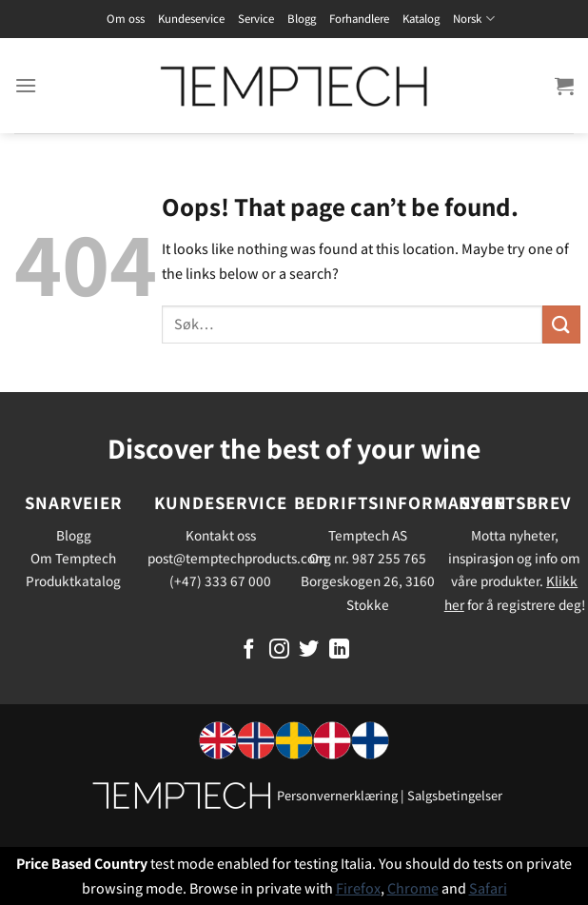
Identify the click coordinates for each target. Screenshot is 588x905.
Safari (488, 888)
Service (256, 19)
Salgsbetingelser (455, 795)
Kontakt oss (221, 535)
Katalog (421, 19)
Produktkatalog (73, 580)
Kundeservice (191, 19)
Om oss (126, 19)
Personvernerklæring (337, 795)
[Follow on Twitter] (309, 650)
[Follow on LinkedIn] (339, 650)
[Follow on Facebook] (249, 650)
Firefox (358, 888)
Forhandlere (359, 19)
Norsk (473, 19)
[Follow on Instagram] (279, 650)
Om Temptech (73, 558)
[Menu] (26, 85)
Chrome (413, 888)
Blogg (302, 19)
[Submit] (561, 324)
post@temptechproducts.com (237, 558)
